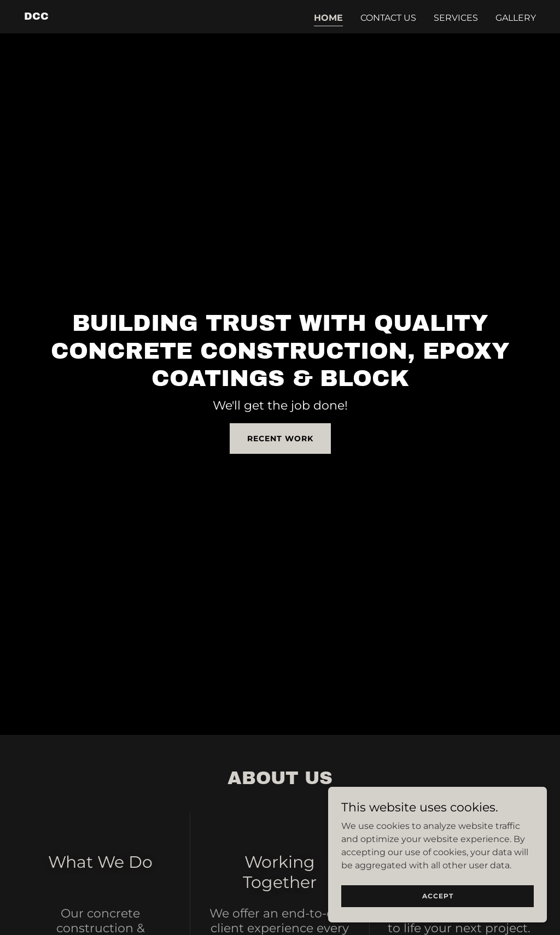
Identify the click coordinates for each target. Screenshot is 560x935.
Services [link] (456, 18)
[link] (36, 17)
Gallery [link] (516, 18)
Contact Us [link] (388, 18)
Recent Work (280, 439)
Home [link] (328, 18)
